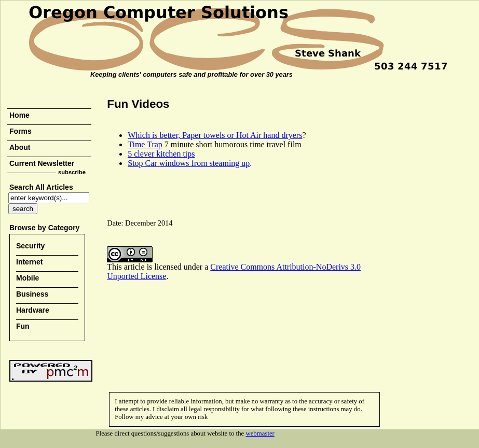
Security (30, 246)
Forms (20, 131)
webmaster (260, 433)
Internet (29, 262)
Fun (23, 326)
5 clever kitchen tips (161, 154)
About (20, 147)
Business (32, 294)
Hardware (33, 310)
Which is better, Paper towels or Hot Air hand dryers (215, 135)
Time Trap (145, 144)
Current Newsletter (42, 163)
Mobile (28, 278)
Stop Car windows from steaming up (189, 163)
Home (19, 115)
